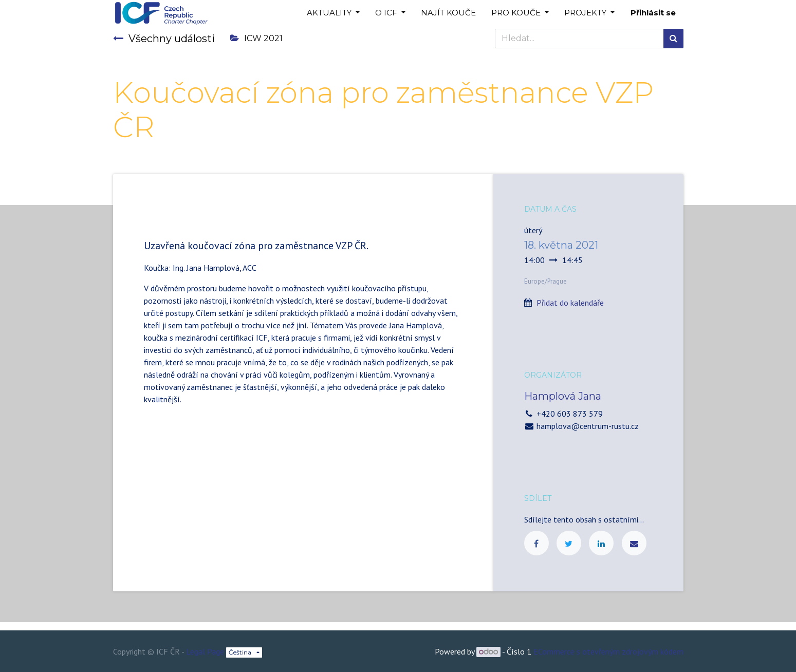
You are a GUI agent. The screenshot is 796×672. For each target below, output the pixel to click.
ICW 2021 (256, 38)
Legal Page (205, 651)
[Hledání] (673, 39)
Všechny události (164, 39)
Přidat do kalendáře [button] (570, 303)
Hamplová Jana (563, 396)
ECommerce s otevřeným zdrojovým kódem (608, 651)
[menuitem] (448, 13)
